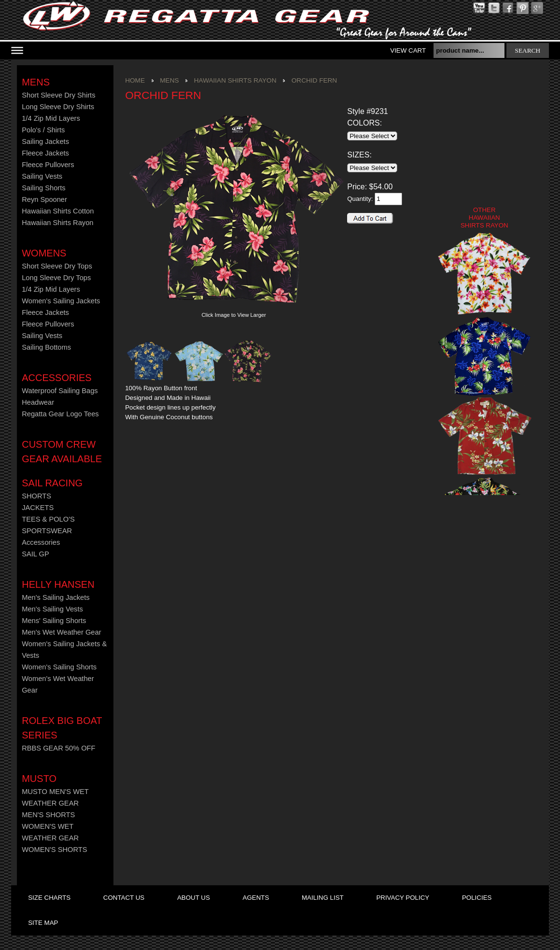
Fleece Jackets (45, 153)
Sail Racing (52, 483)
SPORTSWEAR (47, 531)
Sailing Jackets (45, 142)
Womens (44, 253)
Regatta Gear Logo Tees (60, 414)
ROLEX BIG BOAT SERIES (62, 728)
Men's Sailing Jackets (56, 597)
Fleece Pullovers (48, 165)
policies (477, 898)
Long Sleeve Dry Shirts (58, 107)
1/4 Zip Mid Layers (51, 118)
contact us (124, 898)
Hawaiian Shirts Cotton (58, 211)
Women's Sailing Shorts (59, 667)
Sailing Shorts (43, 188)
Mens (36, 82)
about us (194, 898)
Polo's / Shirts (43, 130)
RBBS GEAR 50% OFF (58, 748)
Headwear (38, 402)
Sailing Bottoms (46, 347)
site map (43, 923)
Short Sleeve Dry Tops (57, 266)
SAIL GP (35, 554)
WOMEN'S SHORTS (54, 850)
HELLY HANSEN (58, 584)
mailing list (323, 898)
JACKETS (38, 508)
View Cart (408, 50)
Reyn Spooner (44, 199)
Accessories (56, 378)
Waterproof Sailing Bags (60, 391)
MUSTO (39, 779)
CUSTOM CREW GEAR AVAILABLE (62, 452)
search (528, 50)
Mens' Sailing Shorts (54, 621)
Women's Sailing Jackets (61, 301)
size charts (49, 898)
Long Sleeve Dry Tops (56, 278)
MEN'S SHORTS (48, 815)
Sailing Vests (42, 176)
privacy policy (403, 898)
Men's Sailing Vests (52, 609)
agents (256, 898)
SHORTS (36, 496)
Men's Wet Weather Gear (61, 632)
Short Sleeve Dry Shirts (58, 95)
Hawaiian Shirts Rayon (57, 223)
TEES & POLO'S (48, 519)
